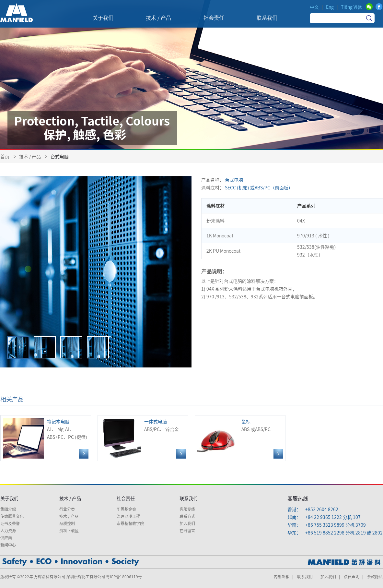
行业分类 (67, 509)
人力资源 (8, 531)
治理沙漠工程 (128, 516)
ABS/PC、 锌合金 (143, 438)
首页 (5, 157)
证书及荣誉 (10, 523)
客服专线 (187, 509)
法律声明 (352, 577)
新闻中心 (8, 545)
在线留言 (187, 531)
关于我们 (9, 498)
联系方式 (187, 516)
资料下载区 (69, 531)
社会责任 (126, 498)
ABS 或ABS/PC (240, 438)
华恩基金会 (126, 509)
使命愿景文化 (12, 516)
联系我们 (189, 498)
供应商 (6, 538)
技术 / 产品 (30, 157)
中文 (314, 7)
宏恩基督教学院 (130, 523)
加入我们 (187, 523)
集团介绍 (8, 509)
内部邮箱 (282, 577)
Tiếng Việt (351, 7)
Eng (330, 7)
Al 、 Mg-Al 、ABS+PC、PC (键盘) (46, 438)
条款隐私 (375, 577)
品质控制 (67, 523)
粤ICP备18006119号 (124, 577)
